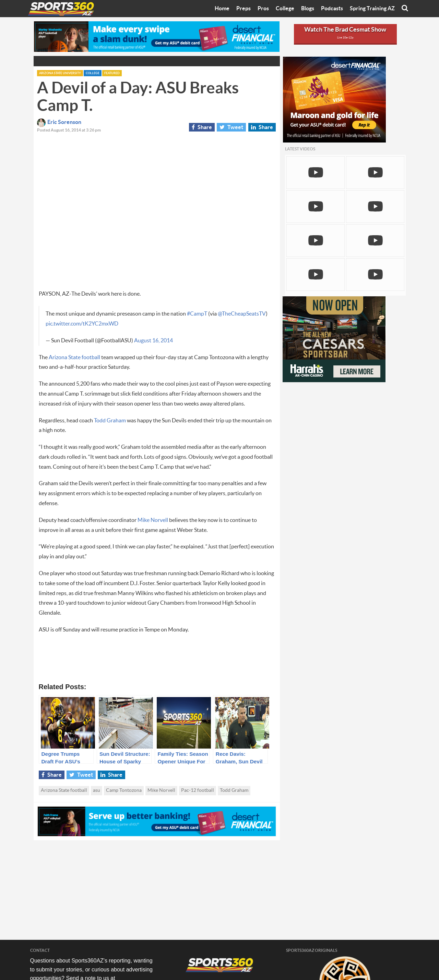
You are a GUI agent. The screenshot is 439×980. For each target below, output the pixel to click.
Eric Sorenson (59, 122)
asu (97, 790)
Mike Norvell (153, 520)
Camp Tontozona (124, 790)
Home (222, 9)
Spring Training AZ (372, 9)
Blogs (308, 9)
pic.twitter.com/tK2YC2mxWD (82, 324)
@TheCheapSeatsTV (242, 314)
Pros (263, 9)
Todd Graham (110, 421)
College (285, 9)
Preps (244, 9)
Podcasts (332, 9)
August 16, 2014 (153, 341)
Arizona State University (60, 73)
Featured (112, 73)
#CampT (197, 314)
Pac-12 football (198, 790)
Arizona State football (74, 357)
